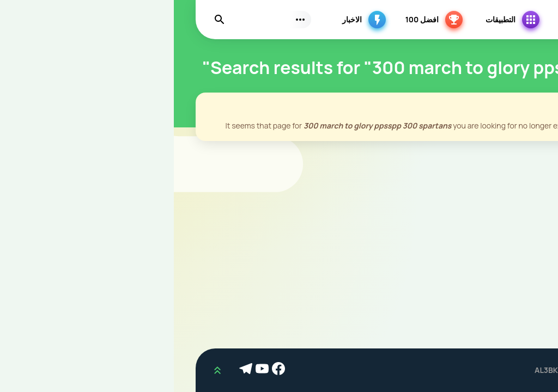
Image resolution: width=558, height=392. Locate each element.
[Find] (46, 20)
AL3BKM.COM (386, 370)
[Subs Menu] (126, 20)
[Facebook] (106, 370)
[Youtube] (90, 370)
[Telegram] (74, 370)
